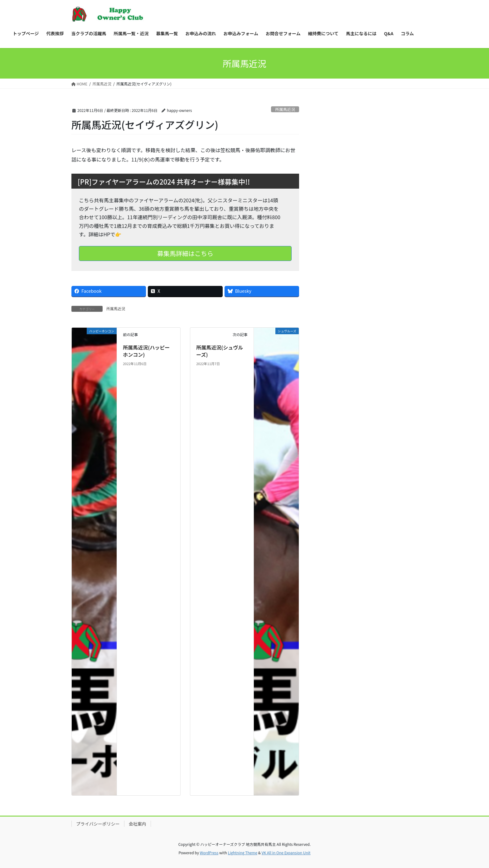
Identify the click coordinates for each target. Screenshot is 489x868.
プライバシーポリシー (98, 824)
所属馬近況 (285, 109)
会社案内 (138, 824)
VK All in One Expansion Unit (286, 853)
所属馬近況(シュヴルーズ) (220, 351)
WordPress (209, 853)
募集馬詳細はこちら (185, 253)
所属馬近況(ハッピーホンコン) (146, 351)
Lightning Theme (242, 853)
